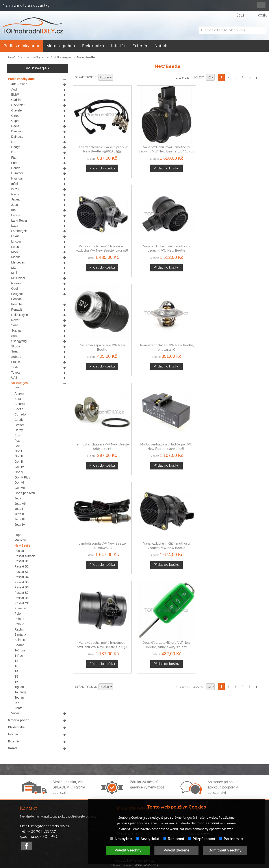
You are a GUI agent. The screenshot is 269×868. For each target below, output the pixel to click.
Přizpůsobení (202, 839)
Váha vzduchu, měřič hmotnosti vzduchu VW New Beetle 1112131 (192, 306)
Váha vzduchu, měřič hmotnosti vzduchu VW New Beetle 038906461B (240, 137)
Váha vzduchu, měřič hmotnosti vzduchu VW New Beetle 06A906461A (143, 306)
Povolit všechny (128, 850)
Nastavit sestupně (117, 78)
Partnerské (231, 839)
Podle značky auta (35, 57)
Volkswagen (63, 57)
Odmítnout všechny (225, 850)
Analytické (148, 839)
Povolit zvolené (176, 850)
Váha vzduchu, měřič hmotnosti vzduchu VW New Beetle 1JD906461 (143, 137)
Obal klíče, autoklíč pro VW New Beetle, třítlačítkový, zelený (240, 306)
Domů (11, 57)
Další (257, 77)
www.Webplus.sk (147, 865)
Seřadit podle (86, 77)
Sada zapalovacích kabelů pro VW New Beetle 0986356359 (95, 137)
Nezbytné (121, 839)
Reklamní (174, 839)
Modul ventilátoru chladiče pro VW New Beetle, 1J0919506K (240, 222)
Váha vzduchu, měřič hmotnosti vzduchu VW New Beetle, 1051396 (192, 137)
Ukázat (198, 77)
